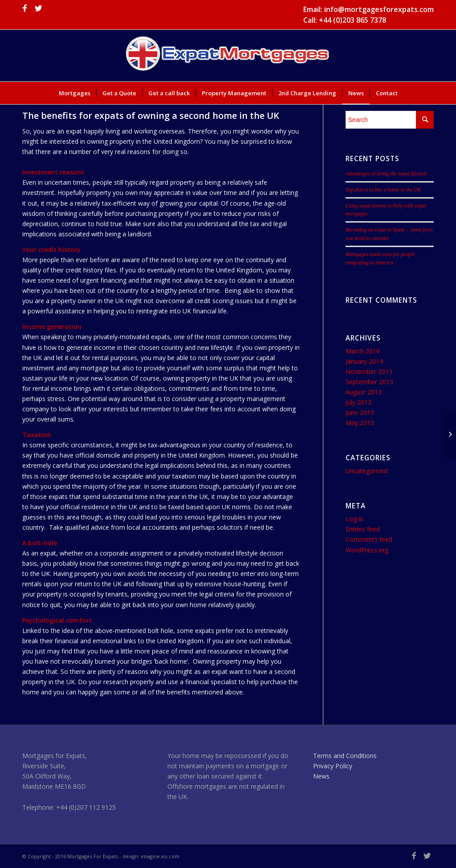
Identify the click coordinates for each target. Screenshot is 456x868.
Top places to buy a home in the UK (383, 190)
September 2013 (369, 382)
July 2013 (358, 402)
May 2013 (360, 423)
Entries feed (363, 529)
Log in (354, 519)
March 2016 (363, 351)
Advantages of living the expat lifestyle (387, 174)
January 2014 (364, 361)
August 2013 (364, 392)
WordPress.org (367, 550)
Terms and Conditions (345, 756)
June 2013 (360, 412)
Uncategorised (366, 471)
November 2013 (369, 371)
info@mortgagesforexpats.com (379, 9)
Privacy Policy (333, 766)
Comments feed (369, 539)
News (321, 776)
